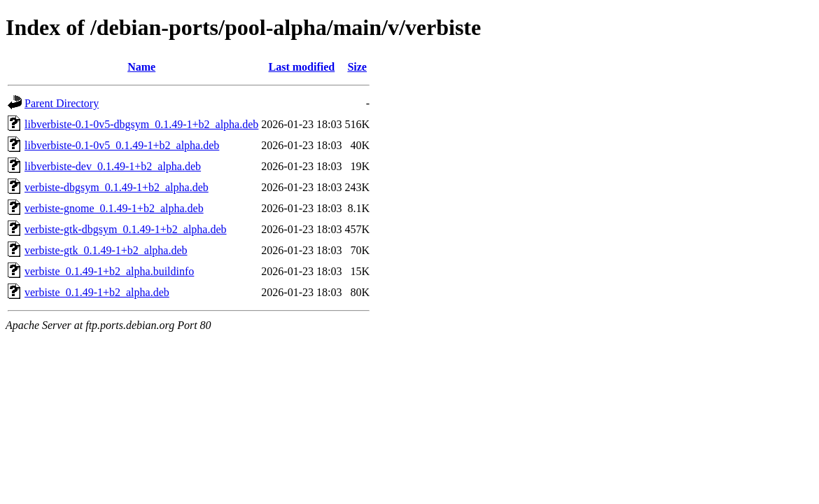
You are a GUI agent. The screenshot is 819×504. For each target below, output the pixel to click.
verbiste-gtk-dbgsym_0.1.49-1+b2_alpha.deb (126, 229)
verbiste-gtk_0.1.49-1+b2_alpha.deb (106, 250)
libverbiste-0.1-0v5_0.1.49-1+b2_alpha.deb (122, 145)
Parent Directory (62, 103)
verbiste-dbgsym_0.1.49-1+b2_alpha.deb (117, 187)
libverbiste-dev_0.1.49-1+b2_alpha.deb (113, 166)
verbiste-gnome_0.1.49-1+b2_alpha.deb (114, 208)
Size (357, 67)
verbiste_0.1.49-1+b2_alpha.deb (97, 292)
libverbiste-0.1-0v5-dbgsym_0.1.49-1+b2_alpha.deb (141, 124)
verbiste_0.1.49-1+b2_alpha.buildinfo (109, 271)
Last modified (302, 67)
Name (141, 67)
